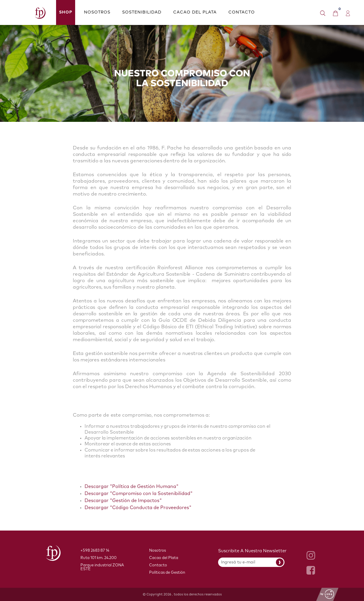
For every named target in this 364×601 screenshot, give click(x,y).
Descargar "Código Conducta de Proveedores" (138, 508)
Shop (66, 12)
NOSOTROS (97, 12)
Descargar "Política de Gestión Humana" (132, 486)
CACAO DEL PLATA (195, 12)
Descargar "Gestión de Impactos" (123, 501)
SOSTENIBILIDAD (142, 12)
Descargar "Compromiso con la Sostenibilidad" (139, 494)
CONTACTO (242, 12)
